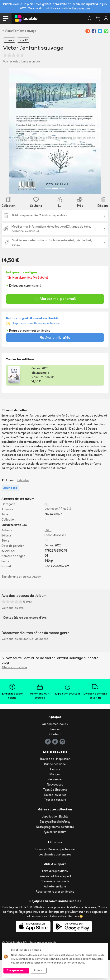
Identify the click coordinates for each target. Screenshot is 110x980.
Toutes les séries (55, 815)
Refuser (39, 970)
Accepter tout (16, 970)
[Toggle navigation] (6, 18)
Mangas (55, 794)
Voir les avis (11, 61)
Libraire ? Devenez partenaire (55, 869)
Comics (55, 789)
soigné (37, 306)
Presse (55, 749)
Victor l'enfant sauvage (21, 31)
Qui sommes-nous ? (55, 744)
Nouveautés (55, 805)
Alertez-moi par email (55, 319)
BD (47, 524)
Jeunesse (51, 529)
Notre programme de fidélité (55, 847)
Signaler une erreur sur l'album (22, 597)
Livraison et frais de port (55, 896)
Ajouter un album (55, 852)
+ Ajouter (23, 500)
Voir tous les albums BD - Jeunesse (25, 659)
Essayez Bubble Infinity (55, 842)
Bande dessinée (55, 784)
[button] (10, 141)
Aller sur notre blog (14, 688)
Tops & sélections (55, 810)
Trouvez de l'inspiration (55, 779)
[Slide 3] (62, 209)
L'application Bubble (55, 837)
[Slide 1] (48, 209)
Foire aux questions (55, 891)
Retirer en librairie (55, 358)
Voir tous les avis (13, 628)
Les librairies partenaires (55, 875)
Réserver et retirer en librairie (55, 912)
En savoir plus (81, 8)
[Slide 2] (55, 209)
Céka (48, 551)
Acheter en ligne (55, 907)
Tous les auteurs (55, 820)
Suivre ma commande (55, 901)
